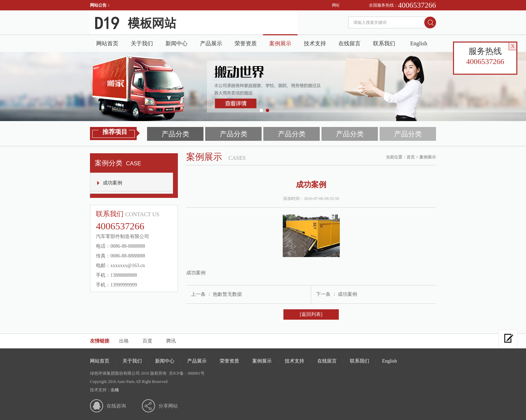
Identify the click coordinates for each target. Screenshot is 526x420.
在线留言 (350, 43)
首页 (411, 157)
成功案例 (112, 183)
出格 (124, 341)
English (419, 43)
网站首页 (107, 43)
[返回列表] (311, 314)
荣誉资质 (246, 43)
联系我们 (384, 43)
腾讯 (171, 341)
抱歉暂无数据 (227, 294)
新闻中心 (176, 43)
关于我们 (142, 43)
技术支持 (315, 43)
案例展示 (280, 43)
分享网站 (168, 406)
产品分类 (175, 134)
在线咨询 (116, 406)
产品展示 (211, 43)
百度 (147, 341)
